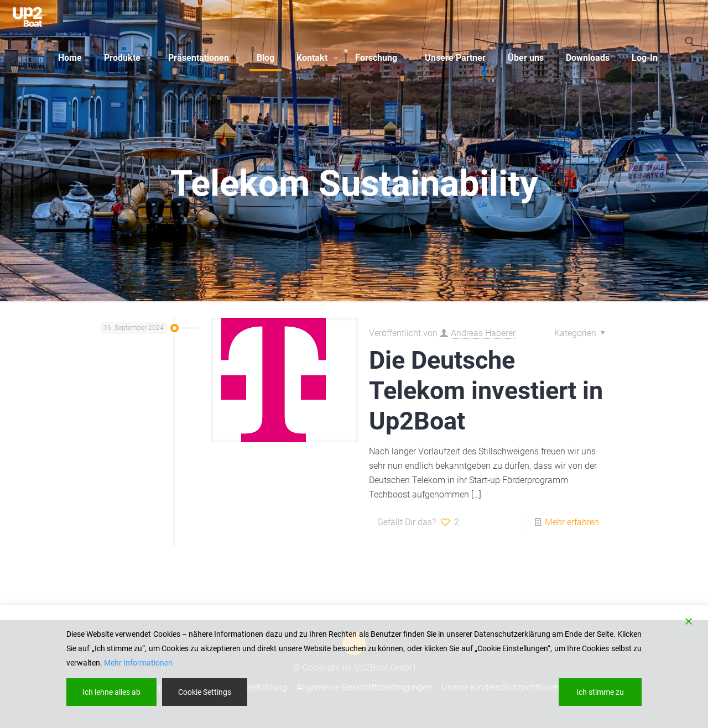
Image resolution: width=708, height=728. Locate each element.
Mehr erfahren (572, 522)
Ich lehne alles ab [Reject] (111, 692)
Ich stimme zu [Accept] (600, 692)
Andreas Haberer (483, 333)
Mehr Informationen (138, 663)
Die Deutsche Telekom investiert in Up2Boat (486, 391)
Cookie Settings (205, 692)
